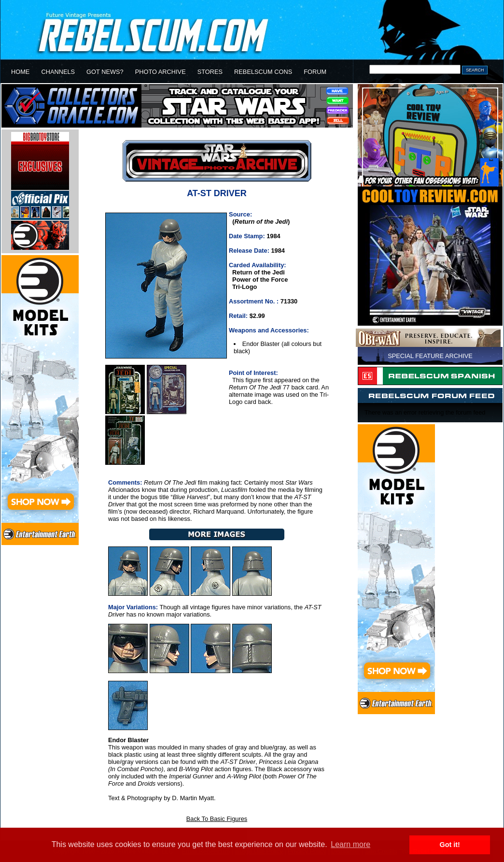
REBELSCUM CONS (263, 72)
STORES (210, 72)
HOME (20, 72)
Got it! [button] (450, 845)
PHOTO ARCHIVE (161, 72)
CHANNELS (58, 72)
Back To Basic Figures (217, 819)
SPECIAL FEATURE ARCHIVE (430, 356)
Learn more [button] (350, 844)
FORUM (315, 72)
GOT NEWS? (105, 72)
